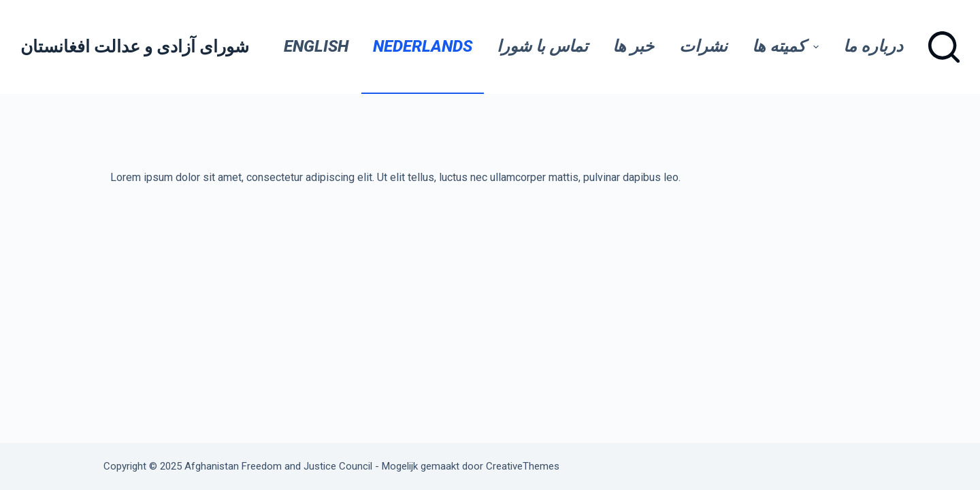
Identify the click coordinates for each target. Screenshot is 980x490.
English (316, 46)
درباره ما (873, 46)
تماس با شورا (542, 46)
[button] (816, 47)
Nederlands (423, 46)
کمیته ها (789, 47)
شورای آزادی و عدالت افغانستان (135, 47)
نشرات (703, 46)
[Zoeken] (944, 47)
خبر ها (633, 46)
